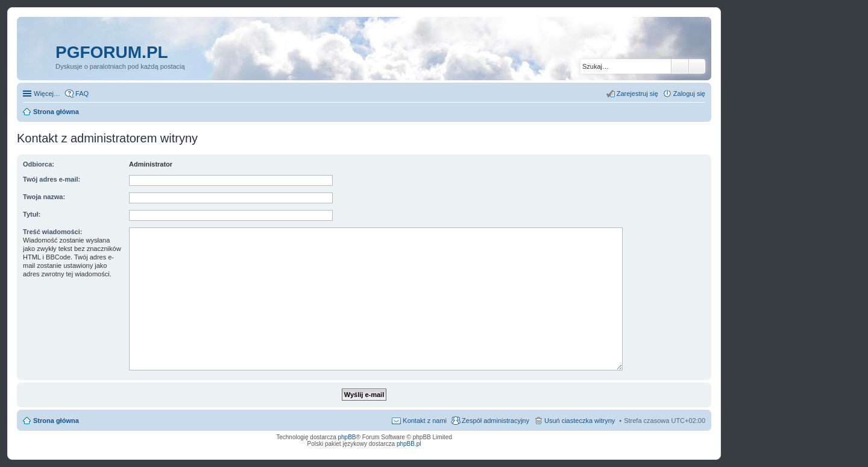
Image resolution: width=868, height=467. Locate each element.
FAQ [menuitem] (82, 94)
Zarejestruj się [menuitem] (637, 94)
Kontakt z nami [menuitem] (425, 421)
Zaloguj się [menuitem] (689, 94)
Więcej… (47, 94)
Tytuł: (32, 214)
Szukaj (680, 66)
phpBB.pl (409, 444)
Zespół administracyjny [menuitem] (495, 421)
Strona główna (56, 421)
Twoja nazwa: (44, 197)
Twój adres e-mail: (52, 179)
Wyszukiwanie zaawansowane (697, 66)
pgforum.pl (112, 52)
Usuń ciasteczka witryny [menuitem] (580, 421)
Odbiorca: (39, 164)
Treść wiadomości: (52, 232)
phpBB (347, 437)
